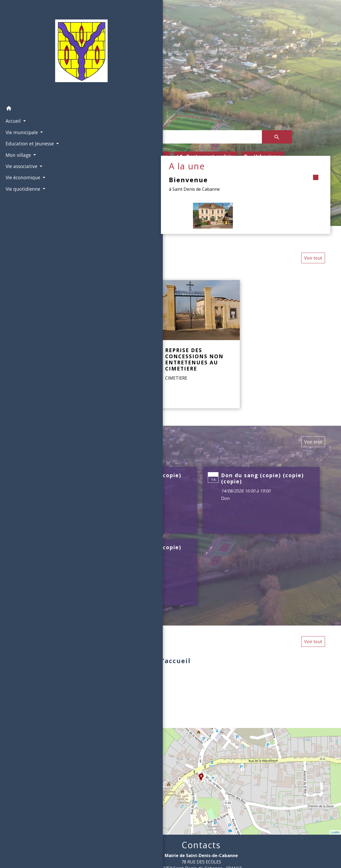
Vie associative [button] (21, 173)
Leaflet (335, 832)
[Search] (186, 137)
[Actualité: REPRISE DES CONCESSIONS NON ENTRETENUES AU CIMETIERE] (200, 344)
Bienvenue (251, 180)
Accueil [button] (12, 120)
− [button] (69, 743)
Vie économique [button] (22, 184)
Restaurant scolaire (206, 157)
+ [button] (69, 735)
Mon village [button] (17, 161)
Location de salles (140, 157)
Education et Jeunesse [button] (28, 143)
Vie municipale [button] (21, 132)
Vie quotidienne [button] (22, 195)
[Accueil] (31, 51)
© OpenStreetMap (79, 832)
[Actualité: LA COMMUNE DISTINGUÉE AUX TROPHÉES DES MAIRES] (117, 344)
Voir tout (313, 258)
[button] (31, 108)
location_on (198, 774)
